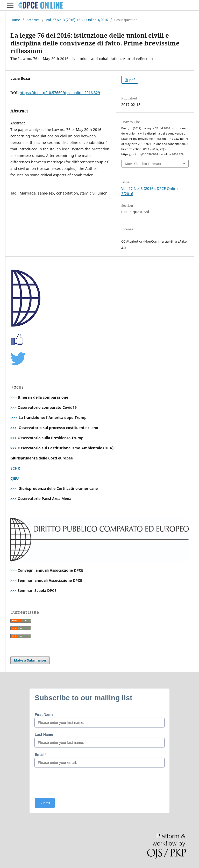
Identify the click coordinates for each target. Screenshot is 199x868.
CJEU (15, 478)
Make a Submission (30, 660)
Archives (33, 20)
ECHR (15, 468)
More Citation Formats (143, 164)
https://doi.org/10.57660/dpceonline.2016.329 (60, 93)
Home (15, 20)
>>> (13, 397)
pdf (132, 80)
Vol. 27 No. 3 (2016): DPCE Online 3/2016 (77, 20)
